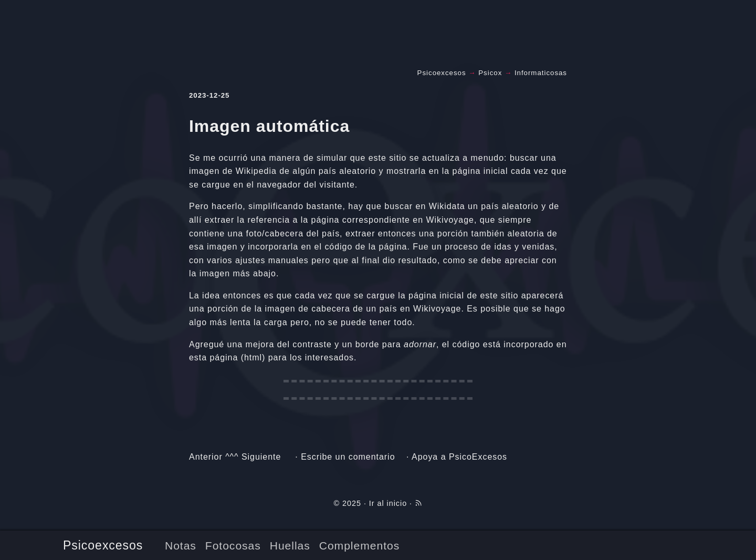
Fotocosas (233, 546)
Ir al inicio (388, 503)
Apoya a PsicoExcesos (459, 457)
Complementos (359, 546)
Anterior (206, 457)
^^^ (232, 457)
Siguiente (261, 457)
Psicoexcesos (103, 545)
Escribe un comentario (348, 457)
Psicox (490, 73)
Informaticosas (541, 73)
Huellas (290, 546)
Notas (181, 546)
